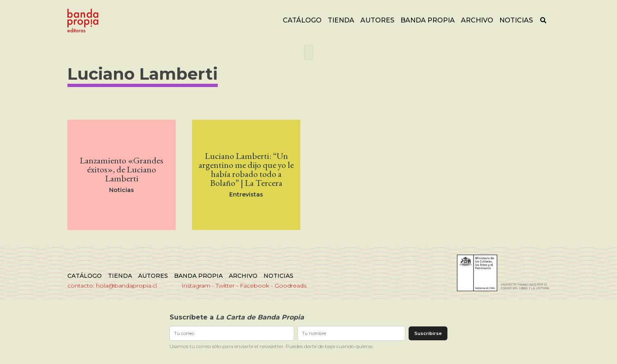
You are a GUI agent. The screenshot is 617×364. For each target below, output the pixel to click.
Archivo (477, 20)
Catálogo (302, 20)
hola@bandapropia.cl (126, 286)
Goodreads (291, 286)
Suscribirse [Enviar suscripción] (428, 333)
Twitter (225, 286)
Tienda (341, 20)
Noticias (516, 20)
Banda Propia (428, 20)
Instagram (196, 286)
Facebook (255, 286)
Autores (377, 20)
